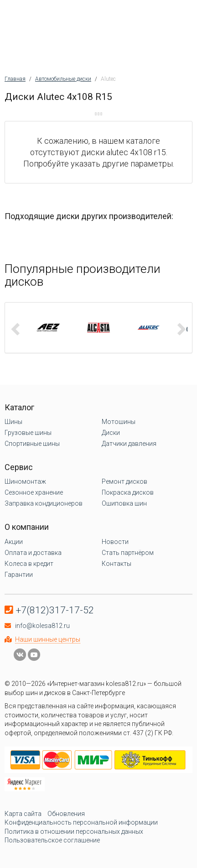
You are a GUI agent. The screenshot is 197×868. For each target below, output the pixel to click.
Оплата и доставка (33, 553)
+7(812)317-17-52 (55, 610)
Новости (115, 542)
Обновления (66, 814)
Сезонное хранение (34, 492)
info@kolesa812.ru (42, 626)
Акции (14, 542)
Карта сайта (23, 814)
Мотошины (119, 422)
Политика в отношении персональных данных (74, 831)
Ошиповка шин (124, 503)
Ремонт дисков (124, 481)
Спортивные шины (32, 444)
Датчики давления (129, 444)
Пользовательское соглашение (52, 840)
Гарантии (19, 575)
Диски (111, 433)
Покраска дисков (128, 492)
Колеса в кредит (29, 564)
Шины (13, 422)
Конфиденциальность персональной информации (81, 822)
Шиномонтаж (25, 481)
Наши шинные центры (48, 639)
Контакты (117, 564)
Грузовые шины (28, 433)
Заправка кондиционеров (44, 503)
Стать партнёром (128, 553)
